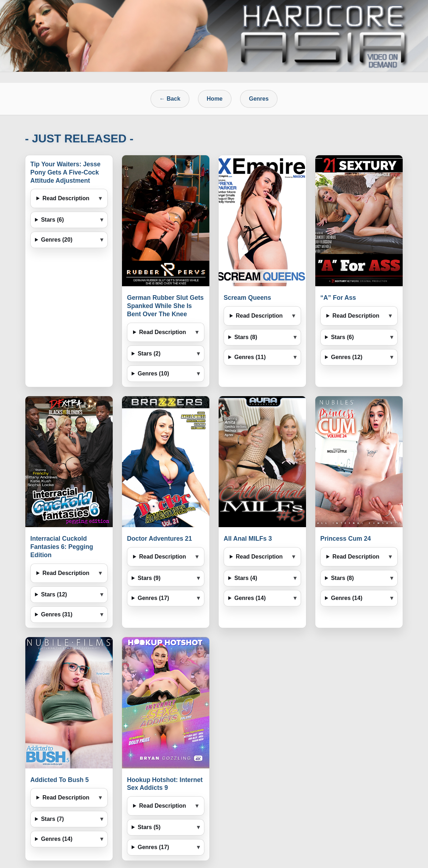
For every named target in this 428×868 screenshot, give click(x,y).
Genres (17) (153, 598)
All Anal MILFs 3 (248, 539)
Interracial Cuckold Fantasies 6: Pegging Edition (62, 547)
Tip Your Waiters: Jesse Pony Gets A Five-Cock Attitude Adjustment (65, 172)
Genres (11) (250, 357)
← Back (170, 99)
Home (215, 99)
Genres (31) (57, 614)
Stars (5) (149, 827)
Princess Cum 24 (346, 539)
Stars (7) (52, 819)
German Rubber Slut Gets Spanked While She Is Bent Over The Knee (165, 306)
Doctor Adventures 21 (159, 539)
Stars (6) (52, 220)
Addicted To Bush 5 (60, 780)
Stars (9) (149, 578)
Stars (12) (54, 594)
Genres (259, 99)
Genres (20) (57, 240)
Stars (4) (246, 578)
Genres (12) (347, 357)
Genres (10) (153, 374)
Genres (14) (250, 598)
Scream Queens (247, 298)
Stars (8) (246, 337)
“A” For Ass (338, 298)
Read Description (66, 198)
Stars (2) (149, 354)
